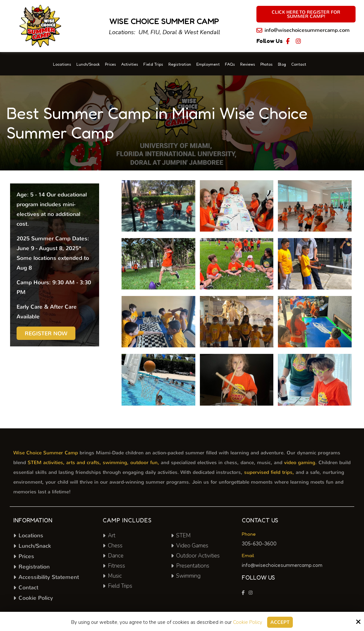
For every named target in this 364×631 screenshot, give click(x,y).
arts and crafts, (84, 463)
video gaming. (300, 463)
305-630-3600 (259, 544)
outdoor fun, (145, 463)
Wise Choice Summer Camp (46, 453)
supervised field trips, (269, 472)
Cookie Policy (248, 622)
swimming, (116, 463)
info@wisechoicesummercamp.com (307, 30)
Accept (280, 622)
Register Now (46, 334)
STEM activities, (46, 463)
